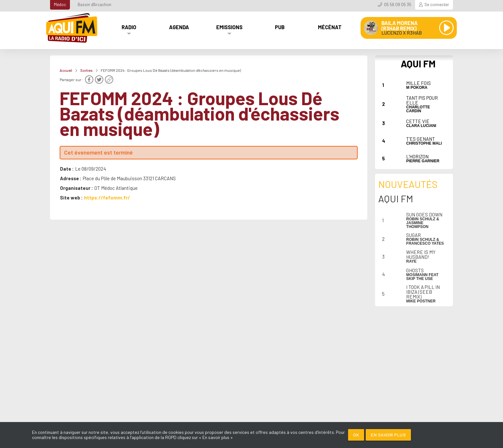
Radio (129, 27)
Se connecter (437, 4)
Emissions (229, 27)
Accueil (66, 70)
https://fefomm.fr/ (107, 198)
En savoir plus (388, 435)
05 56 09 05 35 (398, 4)
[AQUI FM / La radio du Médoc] (72, 28)
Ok (356, 435)
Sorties (86, 70)
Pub (280, 27)
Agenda (179, 27)
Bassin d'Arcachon (94, 4)
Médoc (60, 4)
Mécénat (330, 27)
